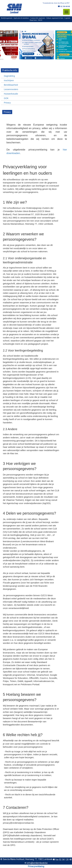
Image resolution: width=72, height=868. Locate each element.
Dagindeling (9, 76)
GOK (6, 98)
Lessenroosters (11, 89)
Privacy (7, 103)
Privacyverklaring (36, 866)
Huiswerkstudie (11, 94)
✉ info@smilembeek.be (36, 863)
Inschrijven (9, 80)
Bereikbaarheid (11, 85)
